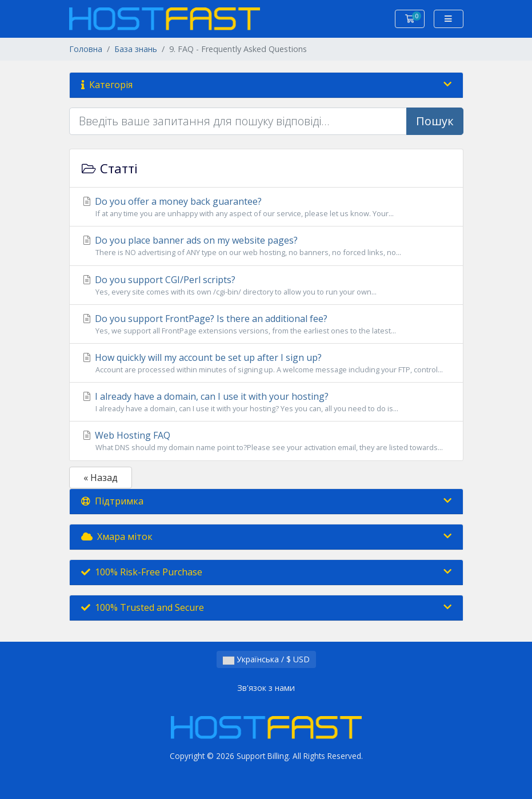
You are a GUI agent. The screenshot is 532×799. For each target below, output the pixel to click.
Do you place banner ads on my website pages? (266, 246)
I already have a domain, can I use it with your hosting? (266, 402)
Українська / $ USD (266, 659)
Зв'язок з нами (266, 688)
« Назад (101, 478)
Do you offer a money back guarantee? (266, 207)
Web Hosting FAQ (266, 441)
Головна (86, 49)
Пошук (435, 121)
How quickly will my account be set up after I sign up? (266, 363)
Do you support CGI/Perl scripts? (266, 285)
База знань (136, 49)
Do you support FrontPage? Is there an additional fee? (266, 324)
